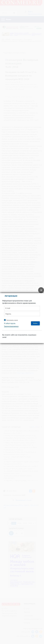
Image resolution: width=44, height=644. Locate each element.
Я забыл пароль (10, 323)
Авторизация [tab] (11, 296)
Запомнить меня (12, 320)
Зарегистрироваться (11, 326)
